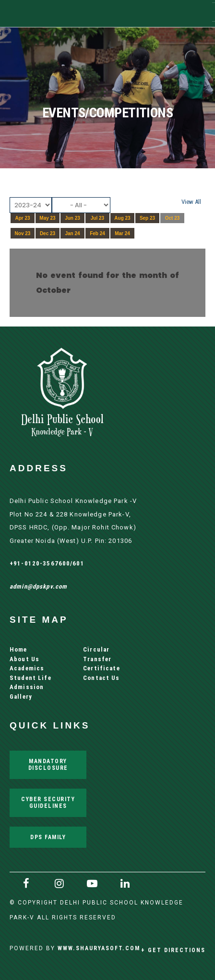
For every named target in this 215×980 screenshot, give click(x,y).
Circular (96, 649)
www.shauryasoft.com (99, 948)
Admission (27, 687)
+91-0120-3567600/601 (47, 563)
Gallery (21, 697)
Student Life (30, 678)
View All (191, 202)
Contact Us (101, 678)
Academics (27, 668)
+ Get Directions (173, 950)
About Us (24, 659)
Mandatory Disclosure (48, 764)
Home (18, 649)
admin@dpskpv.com (38, 586)
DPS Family (48, 837)
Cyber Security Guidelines (48, 802)
